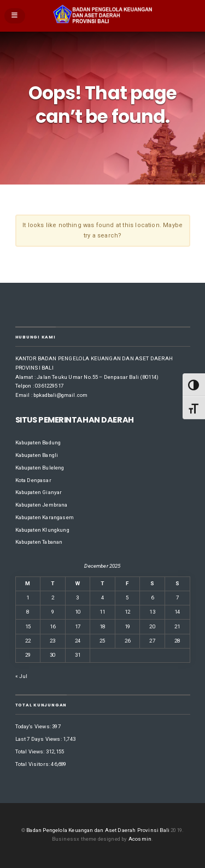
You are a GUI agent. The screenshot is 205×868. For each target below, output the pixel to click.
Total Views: (31, 751)
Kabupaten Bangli (37, 455)
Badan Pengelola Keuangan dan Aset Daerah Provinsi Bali (98, 830)
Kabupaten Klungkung (42, 530)
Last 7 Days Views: (39, 739)
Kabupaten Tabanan (39, 542)
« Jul (22, 676)
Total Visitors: (33, 764)
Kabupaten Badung (38, 442)
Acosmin (140, 839)
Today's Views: (34, 726)
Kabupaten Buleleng (40, 468)
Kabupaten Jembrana (42, 505)
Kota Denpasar (33, 480)
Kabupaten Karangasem (45, 517)
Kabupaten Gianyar (39, 492)
